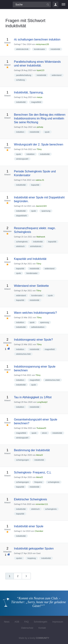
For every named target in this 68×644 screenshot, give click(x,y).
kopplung (32, 558)
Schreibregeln (40, 622)
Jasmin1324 (41, 206)
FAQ (26, 622)
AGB (17, 622)
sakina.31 (40, 180)
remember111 (42, 504)
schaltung (20, 80)
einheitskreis (36, 246)
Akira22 (39, 455)
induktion (20, 132)
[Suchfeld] (32, 5)
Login (55, 5)
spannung (46, 211)
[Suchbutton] (48, 5)
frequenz (38, 482)
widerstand (56, 75)
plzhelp (40, 127)
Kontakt (42, 628)
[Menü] (63, 5)
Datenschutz (27, 628)
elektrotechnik (22, 49)
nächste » (28, 577)
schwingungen (22, 460)
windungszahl (22, 159)
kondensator (40, 49)
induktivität (55, 49)
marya (39, 97)
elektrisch (20, 246)
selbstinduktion (38, 327)
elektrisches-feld (23, 354)
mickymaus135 (42, 44)
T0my (39, 149)
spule (47, 132)
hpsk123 (40, 70)
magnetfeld (36, 102)
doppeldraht (21, 216)
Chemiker (39, 531)
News (7, 622)
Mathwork (41, 237)
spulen (19, 558)
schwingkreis (22, 242)
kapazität (35, 185)
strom (45, 433)
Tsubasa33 (41, 428)
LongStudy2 (42, 402)
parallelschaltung (24, 75)
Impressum (58, 622)
